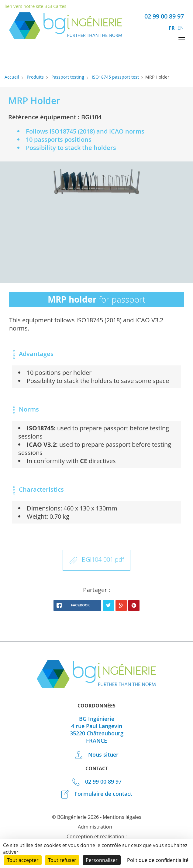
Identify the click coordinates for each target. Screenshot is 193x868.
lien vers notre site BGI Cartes (35, 6)
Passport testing (68, 77)
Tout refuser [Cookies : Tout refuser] (62, 860)
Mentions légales (122, 817)
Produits (35, 77)
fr (172, 28)
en (181, 28)
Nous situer (97, 754)
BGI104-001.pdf (103, 559)
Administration (95, 827)
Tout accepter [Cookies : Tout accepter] (23, 860)
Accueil (12, 77)
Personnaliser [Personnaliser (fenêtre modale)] (102, 860)
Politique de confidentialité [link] (158, 860)
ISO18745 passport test (115, 77)
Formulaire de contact (97, 794)
